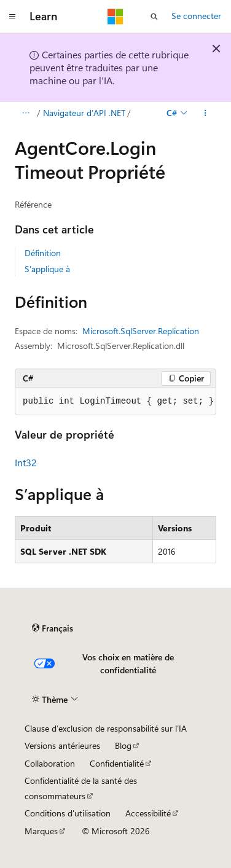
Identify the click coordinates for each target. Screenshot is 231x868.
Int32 (26, 462)
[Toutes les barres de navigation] (25, 113)
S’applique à (47, 269)
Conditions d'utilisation (68, 813)
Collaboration (50, 763)
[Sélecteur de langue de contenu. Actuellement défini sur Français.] (53, 628)
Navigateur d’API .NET (84, 113)
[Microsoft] (116, 17)
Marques (41, 831)
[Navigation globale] (12, 17)
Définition (43, 253)
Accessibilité (148, 813)
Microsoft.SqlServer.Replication (141, 331)
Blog (123, 745)
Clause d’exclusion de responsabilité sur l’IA (106, 728)
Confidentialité (117, 763)
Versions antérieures (62, 745)
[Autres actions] (206, 113)
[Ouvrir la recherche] (154, 17)
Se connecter (196, 16)
